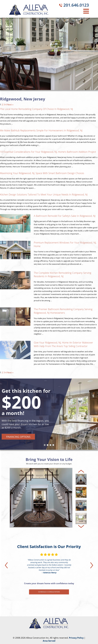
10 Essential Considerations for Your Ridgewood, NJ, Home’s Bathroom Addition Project (48, 152)
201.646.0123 (76, 5)
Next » (10, 105)
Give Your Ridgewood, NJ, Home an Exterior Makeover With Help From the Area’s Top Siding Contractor (63, 344)
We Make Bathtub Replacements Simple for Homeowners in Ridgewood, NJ (41, 130)
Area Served (49, 641)
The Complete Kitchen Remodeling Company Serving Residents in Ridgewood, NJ (62, 275)
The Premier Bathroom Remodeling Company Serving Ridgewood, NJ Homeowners (63, 311)
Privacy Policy (76, 638)
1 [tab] (45, 445)
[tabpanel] (49, 414)
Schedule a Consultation (49, 592)
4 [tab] (54, 445)
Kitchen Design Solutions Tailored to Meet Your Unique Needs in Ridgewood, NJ (44, 194)
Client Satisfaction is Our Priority (49, 547)
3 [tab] (51, 445)
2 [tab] (48, 445)
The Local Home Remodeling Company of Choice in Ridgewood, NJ (36, 109)
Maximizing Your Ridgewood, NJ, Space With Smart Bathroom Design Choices (42, 173)
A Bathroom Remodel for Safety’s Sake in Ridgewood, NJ (65, 216)
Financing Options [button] (18, 437)
